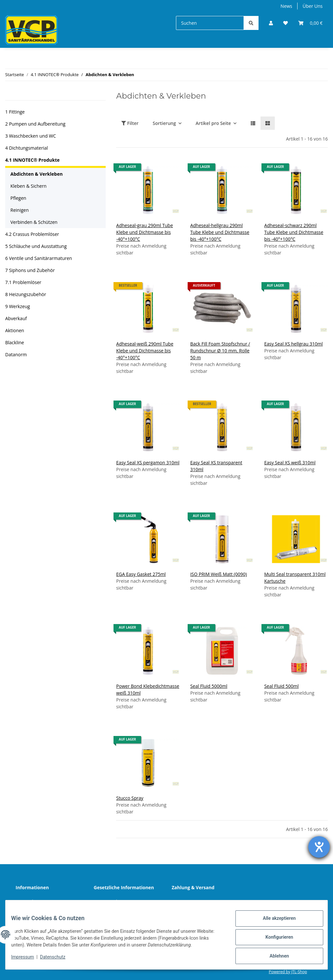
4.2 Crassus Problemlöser (32, 234)
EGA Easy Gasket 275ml (141, 574)
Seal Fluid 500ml (281, 686)
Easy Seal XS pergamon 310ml (148, 463)
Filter (130, 123)
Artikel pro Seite (213, 123)
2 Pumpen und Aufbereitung (35, 124)
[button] (271, 23)
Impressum (27, 960)
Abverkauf (16, 318)
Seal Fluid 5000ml (209, 686)
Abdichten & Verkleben (37, 174)
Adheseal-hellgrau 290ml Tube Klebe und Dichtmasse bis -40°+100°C (220, 232)
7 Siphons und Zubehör (30, 270)
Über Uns (313, 6)
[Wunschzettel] (286, 23)
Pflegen (18, 198)
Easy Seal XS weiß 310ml (290, 463)
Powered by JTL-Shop (288, 972)
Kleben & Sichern (28, 186)
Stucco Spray (130, 798)
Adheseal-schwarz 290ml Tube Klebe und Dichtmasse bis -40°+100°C (294, 232)
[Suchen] (210, 23)
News (286, 6)
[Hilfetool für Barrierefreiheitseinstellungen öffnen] (319, 847)
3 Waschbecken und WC (31, 136)
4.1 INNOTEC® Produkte (32, 160)
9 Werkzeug (18, 306)
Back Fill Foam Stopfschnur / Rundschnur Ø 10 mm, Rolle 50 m (220, 351)
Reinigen (20, 210)
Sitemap (186, 901)
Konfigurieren (274, 940)
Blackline (15, 342)
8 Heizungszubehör (26, 294)
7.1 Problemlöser (23, 282)
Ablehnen (274, 957)
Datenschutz (112, 901)
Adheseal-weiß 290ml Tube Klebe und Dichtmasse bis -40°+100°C (145, 351)
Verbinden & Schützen (34, 222)
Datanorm (16, 354)
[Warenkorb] (310, 23)
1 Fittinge (15, 112)
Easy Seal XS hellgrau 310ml (293, 344)
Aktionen (15, 330)
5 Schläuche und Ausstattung (36, 246)
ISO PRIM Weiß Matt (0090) (219, 574)
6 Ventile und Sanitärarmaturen (39, 258)
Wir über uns (34, 901)
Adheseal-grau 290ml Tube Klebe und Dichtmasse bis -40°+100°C (144, 232)
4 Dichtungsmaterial (27, 148)
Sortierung (164, 123)
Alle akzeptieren (274, 923)
